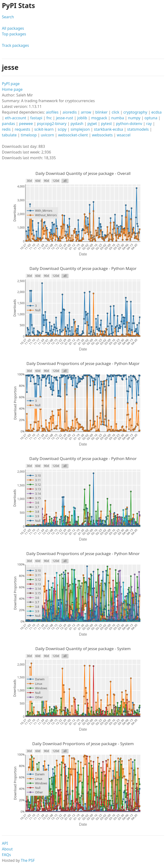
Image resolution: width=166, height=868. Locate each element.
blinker (101, 112)
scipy (62, 129)
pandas (8, 124)
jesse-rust (65, 118)
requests (22, 129)
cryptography (135, 112)
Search (8, 17)
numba (118, 118)
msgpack (99, 118)
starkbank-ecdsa (108, 129)
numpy (134, 118)
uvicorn (47, 135)
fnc (49, 118)
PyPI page (11, 84)
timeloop (29, 135)
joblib (82, 118)
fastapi (36, 118)
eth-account (16, 118)
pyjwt (92, 124)
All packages (13, 28)
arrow (86, 112)
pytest (106, 124)
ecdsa (156, 112)
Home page (12, 89)
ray (149, 124)
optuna (151, 118)
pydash (77, 124)
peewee (26, 124)
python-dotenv (129, 124)
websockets (102, 135)
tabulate (9, 135)
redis (6, 129)
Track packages (15, 45)
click (115, 112)
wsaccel (124, 135)
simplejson (80, 129)
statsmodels (138, 129)
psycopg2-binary (52, 124)
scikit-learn (44, 129)
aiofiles (52, 112)
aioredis (70, 112)
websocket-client (73, 135)
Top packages (14, 34)
